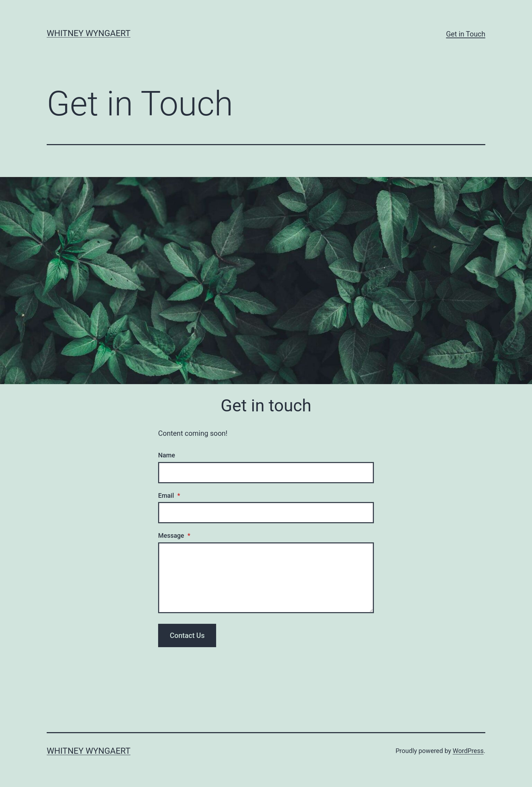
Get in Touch (466, 34)
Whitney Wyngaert (89, 33)
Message (174, 535)
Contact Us (187, 635)
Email (169, 495)
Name (167, 455)
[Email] (266, 513)
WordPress (468, 751)
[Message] (266, 578)
